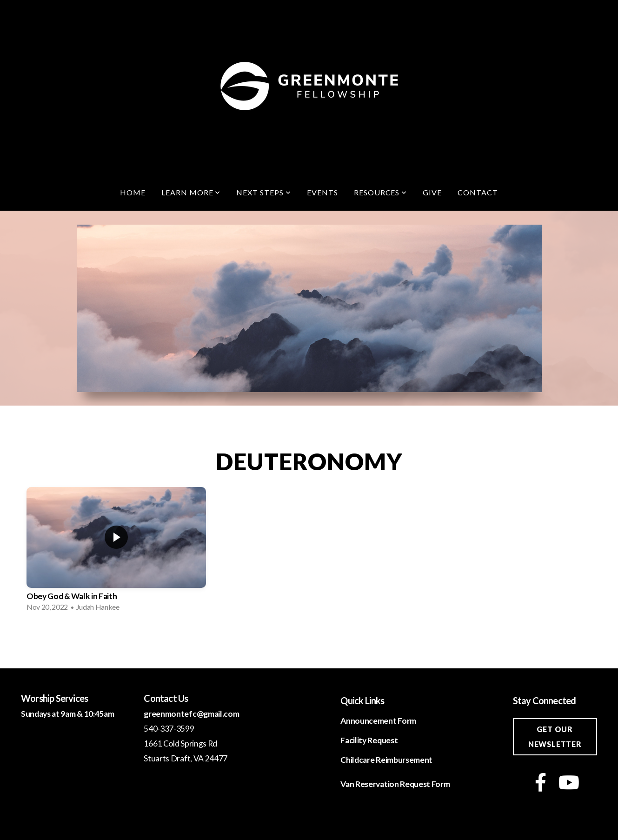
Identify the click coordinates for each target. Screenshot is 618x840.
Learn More (191, 192)
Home (133, 192)
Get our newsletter (555, 737)
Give (432, 192)
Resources (381, 192)
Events (322, 192)
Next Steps (264, 192)
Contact (478, 192)
